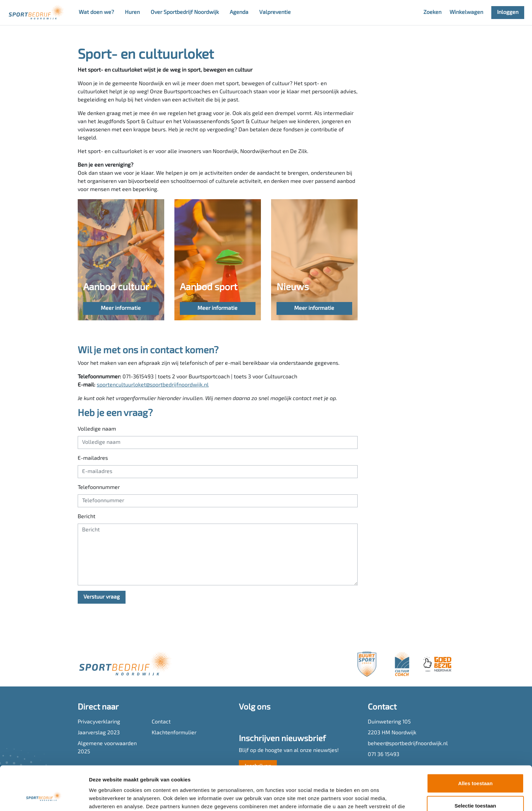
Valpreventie (275, 13)
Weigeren (475, 789)
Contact (161, 722)
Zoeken (432, 13)
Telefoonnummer (99, 488)
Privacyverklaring (99, 722)
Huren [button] (132, 13)
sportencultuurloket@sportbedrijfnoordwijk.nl (153, 385)
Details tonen (367, 798)
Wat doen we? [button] (96, 13)
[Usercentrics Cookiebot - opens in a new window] (44, 798)
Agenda (239, 13)
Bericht (87, 517)
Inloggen (508, 13)
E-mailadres (93, 458)
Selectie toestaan (476, 767)
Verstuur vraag (102, 597)
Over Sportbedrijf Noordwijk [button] (185, 13)
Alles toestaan (475, 744)
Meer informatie (121, 308)
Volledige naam (97, 429)
